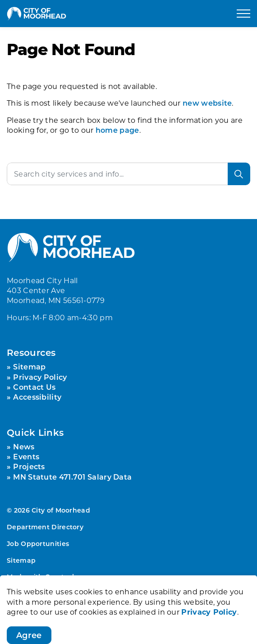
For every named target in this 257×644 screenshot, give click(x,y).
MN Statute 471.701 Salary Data (72, 477)
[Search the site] (128, 174)
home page (117, 130)
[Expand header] (243, 14)
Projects (29, 466)
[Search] (239, 174)
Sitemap (29, 366)
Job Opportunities (38, 544)
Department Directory (45, 527)
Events (26, 456)
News (24, 446)
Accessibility (37, 397)
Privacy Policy (40, 377)
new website (207, 103)
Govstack (61, 576)
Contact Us (34, 387)
